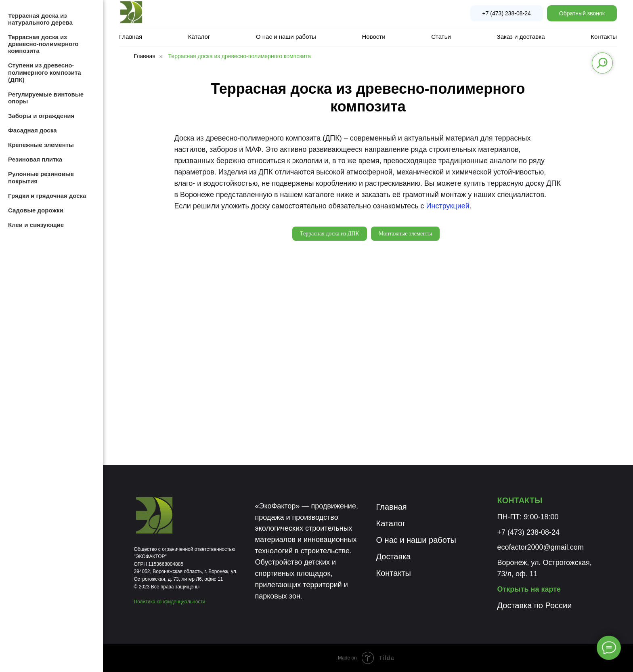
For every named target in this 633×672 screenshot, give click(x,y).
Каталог (199, 37)
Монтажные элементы (405, 234)
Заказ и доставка (521, 37)
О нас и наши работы (286, 37)
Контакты (604, 37)
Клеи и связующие (36, 225)
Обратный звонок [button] (582, 13)
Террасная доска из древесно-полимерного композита (240, 56)
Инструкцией (448, 206)
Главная (131, 37)
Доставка (394, 556)
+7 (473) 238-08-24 (507, 13)
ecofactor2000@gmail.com (541, 547)
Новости (374, 37)
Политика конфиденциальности (170, 602)
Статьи (441, 37)
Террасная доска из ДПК (330, 234)
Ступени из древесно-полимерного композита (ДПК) (45, 72)
